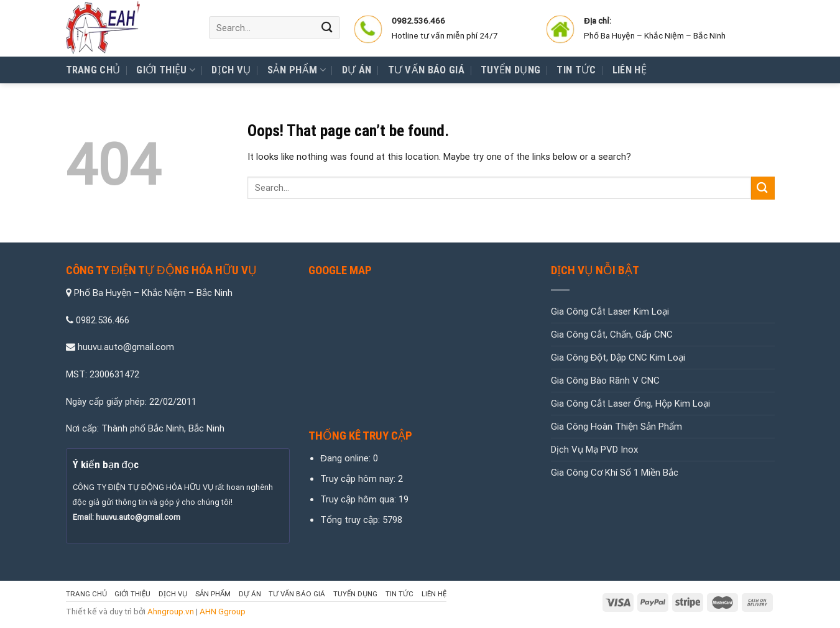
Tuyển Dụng (510, 70)
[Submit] (327, 28)
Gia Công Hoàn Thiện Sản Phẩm (616, 427)
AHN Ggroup (223, 611)
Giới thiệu (166, 70)
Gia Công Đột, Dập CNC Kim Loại (618, 358)
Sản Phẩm (297, 70)
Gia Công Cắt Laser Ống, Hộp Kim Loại (630, 404)
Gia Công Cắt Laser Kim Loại (610, 312)
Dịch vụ (231, 70)
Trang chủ (93, 70)
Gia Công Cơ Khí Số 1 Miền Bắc (615, 473)
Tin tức (576, 70)
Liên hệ (630, 70)
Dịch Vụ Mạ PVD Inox (594, 450)
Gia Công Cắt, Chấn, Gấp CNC (612, 335)
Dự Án (357, 70)
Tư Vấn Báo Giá (427, 70)
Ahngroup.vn (171, 611)
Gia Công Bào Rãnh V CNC (605, 381)
